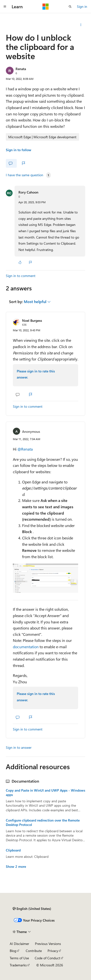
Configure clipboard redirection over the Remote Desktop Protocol (43, 823)
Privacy (53, 951)
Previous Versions (48, 944)
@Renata (25, 449)
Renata (21, 69)
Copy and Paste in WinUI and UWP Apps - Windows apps (45, 793)
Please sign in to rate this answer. (36, 374)
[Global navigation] (5, 7)
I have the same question (25, 175)
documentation (26, 647)
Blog (13, 951)
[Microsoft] (46, 7)
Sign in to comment (21, 276)
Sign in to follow (19, 150)
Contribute (34, 951)
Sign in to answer (19, 747)
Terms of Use (19, 958)
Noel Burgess (32, 320)
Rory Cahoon (28, 192)
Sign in (82, 6)
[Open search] (70, 7)
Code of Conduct (47, 958)
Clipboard (13, 850)
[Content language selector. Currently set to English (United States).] (32, 909)
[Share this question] (81, 25)
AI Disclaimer (19, 944)
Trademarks (18, 965)
